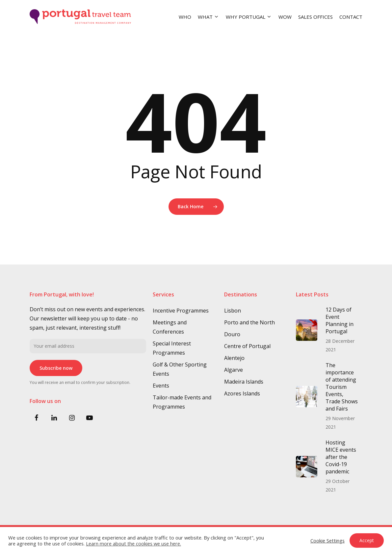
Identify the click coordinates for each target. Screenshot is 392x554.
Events (161, 386)
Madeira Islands (244, 382)
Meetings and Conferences (170, 327)
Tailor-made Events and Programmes (182, 402)
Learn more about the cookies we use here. (133, 543)
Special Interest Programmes (172, 348)
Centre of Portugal (247, 346)
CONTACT (351, 17)
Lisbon (233, 311)
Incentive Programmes (181, 311)
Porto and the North (249, 322)
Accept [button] (367, 540)
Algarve (234, 370)
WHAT (208, 17)
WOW (285, 17)
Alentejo (234, 358)
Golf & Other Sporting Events (180, 369)
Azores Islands (242, 393)
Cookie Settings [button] (327, 541)
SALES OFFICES (315, 17)
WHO (185, 17)
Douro (232, 334)
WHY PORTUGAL (248, 17)
